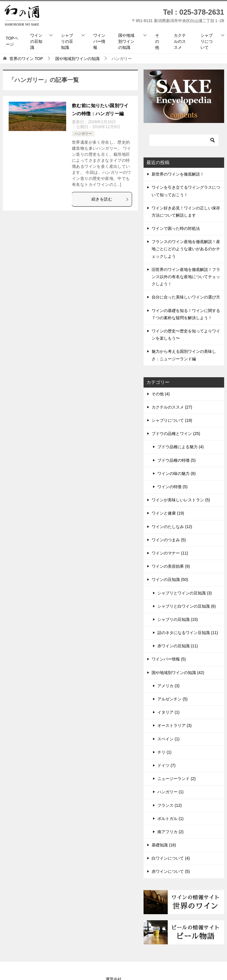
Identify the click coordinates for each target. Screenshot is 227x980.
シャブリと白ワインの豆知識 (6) (187, 606)
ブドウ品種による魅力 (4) (181, 447)
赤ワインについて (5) (171, 871)
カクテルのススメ (180, 41)
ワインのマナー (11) (170, 553)
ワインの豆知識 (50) (170, 579)
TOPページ (12, 41)
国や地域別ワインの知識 (126, 41)
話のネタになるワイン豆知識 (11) (188, 633)
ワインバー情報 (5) (169, 659)
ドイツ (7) (166, 765)
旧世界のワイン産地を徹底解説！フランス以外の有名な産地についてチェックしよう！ (186, 277)
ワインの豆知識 (36, 41)
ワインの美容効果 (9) (171, 566)
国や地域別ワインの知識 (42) (178, 673)
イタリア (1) (168, 712)
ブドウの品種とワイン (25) (176, 434)
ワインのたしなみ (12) (172, 527)
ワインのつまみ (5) (169, 540)
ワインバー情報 (99, 41)
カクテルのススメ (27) (172, 407)
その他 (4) (161, 394)
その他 (157, 41)
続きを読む (110, 199)
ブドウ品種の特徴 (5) (177, 460)
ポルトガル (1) (170, 819)
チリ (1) (164, 752)
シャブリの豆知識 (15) (178, 619)
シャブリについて (207, 41)
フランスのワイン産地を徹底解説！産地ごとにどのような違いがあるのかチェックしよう (186, 249)
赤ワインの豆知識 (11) (178, 646)
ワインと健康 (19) (168, 513)
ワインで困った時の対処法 (176, 228)
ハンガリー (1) (170, 792)
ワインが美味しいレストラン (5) (181, 500)
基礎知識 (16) (164, 845)
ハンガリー (83, 134)
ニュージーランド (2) (177, 779)
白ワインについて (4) (171, 858)
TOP (26, 59)
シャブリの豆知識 (67, 41)
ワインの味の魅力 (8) (177, 473)
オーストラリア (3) (174, 725)
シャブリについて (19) (172, 420)
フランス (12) (170, 805)
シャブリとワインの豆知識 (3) (185, 593)
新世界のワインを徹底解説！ (178, 174)
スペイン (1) (168, 739)
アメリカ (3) (168, 686)
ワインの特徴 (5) (172, 487)
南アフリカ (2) (170, 832)
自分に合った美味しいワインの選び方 (186, 297)
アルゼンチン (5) (172, 699)
